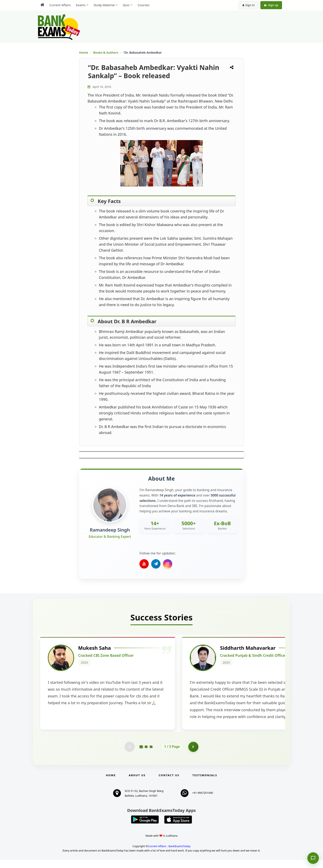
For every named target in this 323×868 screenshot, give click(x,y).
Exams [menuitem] (81, 5)
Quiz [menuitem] (126, 5)
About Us (137, 783)
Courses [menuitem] (143, 5)
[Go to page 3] (151, 755)
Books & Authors (106, 52)
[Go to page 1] (141, 755)
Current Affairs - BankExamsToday (169, 854)
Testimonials (205, 783)
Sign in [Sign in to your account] (249, 5)
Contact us (169, 783)
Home (84, 52)
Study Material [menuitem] (104, 5)
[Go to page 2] (146, 755)
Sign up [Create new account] (271, 5)
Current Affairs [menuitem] (60, 5)
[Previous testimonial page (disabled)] (130, 755)
